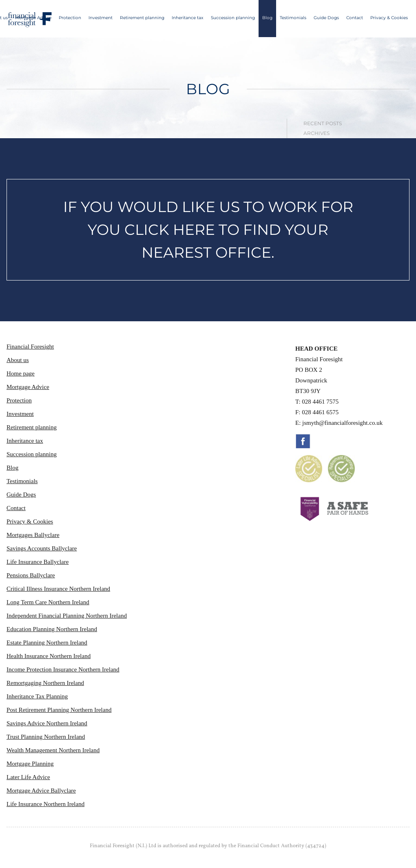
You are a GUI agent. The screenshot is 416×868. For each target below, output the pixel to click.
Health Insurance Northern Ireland (49, 656)
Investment (101, 18)
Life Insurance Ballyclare (38, 562)
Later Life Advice (28, 777)
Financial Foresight (30, 347)
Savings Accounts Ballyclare (42, 548)
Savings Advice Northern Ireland (47, 723)
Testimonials (293, 18)
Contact (355, 18)
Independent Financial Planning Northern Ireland (67, 616)
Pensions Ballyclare (31, 575)
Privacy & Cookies (389, 18)
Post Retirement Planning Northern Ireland (59, 710)
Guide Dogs (326, 18)
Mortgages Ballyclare (33, 535)
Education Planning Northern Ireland (52, 629)
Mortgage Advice (33, 18)
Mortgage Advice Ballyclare (41, 791)
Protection (70, 18)
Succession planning (233, 18)
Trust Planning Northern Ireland (46, 737)
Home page (21, 373)
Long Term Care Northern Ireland (48, 602)
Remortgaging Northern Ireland (45, 683)
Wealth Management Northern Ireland (53, 750)
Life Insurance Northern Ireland (45, 804)
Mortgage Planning (30, 764)
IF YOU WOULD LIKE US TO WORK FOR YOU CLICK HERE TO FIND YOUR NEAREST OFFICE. (208, 230)
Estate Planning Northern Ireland (47, 643)
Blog (267, 18)
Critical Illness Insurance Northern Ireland (58, 589)
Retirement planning (142, 18)
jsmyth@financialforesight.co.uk (342, 423)
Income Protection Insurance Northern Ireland (63, 669)
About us (18, 360)
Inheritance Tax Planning (37, 696)
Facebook (303, 441)
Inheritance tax (188, 18)
